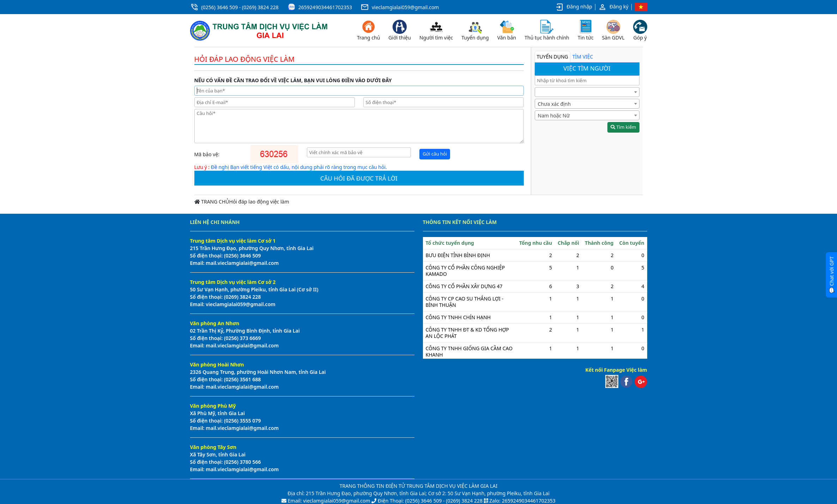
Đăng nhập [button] (574, 7)
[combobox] (587, 92)
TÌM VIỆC (583, 57)
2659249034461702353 (325, 7)
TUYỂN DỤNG (553, 57)
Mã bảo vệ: (207, 154)
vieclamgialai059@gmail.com (405, 7)
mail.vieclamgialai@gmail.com (242, 263)
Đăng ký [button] (613, 7)
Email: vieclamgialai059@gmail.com (328, 501)
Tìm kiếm (623, 127)
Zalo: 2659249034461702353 (522, 501)
